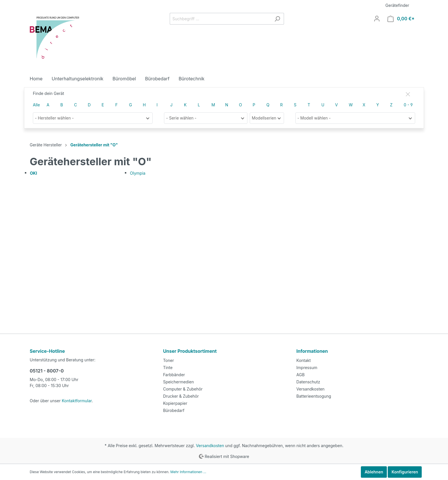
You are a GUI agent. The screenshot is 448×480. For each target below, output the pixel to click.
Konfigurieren (405, 472)
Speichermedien (178, 381)
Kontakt (303, 360)
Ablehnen (374, 472)
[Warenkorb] (402, 19)
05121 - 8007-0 (45, 370)
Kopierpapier (174, 403)
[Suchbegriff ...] (222, 19)
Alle (36, 105)
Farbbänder (173, 374)
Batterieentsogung (313, 396)
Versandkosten (310, 389)
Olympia (137, 173)
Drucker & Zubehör (180, 396)
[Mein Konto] (380, 19)
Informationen (312, 351)
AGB (301, 374)
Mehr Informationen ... (179, 472)
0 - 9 (408, 105)
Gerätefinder (398, 5)
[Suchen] (279, 19)
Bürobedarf (173, 410)
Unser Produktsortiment (189, 351)
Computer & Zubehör (182, 389)
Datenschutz (307, 381)
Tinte (168, 367)
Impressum (306, 367)
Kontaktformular (74, 400)
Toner (168, 360)
